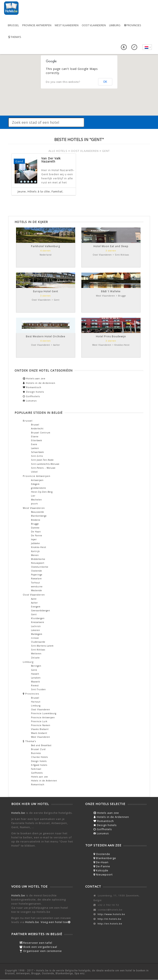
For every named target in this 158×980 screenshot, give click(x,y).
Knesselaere (38, 622)
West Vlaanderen (67, 25)
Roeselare (36, 579)
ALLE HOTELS (58, 151)
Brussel (13, 25)
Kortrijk (35, 551)
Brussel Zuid (38, 749)
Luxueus (30, 401)
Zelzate (35, 658)
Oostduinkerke (40, 567)
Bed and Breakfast (41, 745)
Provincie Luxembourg (44, 713)
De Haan (36, 532)
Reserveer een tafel (36, 943)
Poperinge (37, 575)
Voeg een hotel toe (56, 922)
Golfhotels (31, 396)
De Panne (37, 535)
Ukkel (34, 472)
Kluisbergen (38, 618)
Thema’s (14, 37)
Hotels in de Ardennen (39, 383)
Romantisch (32, 387)
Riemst (35, 686)
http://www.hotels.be (111, 914)
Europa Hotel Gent (46, 291)
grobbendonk (39, 488)
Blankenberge (39, 516)
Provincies (132, 25)
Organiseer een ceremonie (41, 951)
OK (105, 82)
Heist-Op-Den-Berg (42, 492)
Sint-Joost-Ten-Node (42, 460)
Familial (57, 191)
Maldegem (37, 634)
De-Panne (102, 866)
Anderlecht (37, 429)
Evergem (36, 607)
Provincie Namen (41, 725)
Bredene (36, 520)
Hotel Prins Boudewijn (111, 336)
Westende (36, 590)
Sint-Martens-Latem (42, 646)
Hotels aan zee (34, 378)
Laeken (35, 448)
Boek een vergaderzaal (38, 947)
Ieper (34, 539)
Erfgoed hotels (39, 765)
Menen (35, 555)
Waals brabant (39, 733)
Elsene (35, 437)
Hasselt (35, 674)
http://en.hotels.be (110, 924)
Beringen (36, 666)
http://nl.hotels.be (110, 919)
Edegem (35, 484)
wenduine (37, 587)
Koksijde (101, 870)
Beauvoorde (37, 512)
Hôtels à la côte (39, 191)
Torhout (36, 583)
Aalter (34, 603)
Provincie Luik (39, 721)
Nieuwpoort (38, 563)
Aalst (34, 599)
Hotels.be (18, 813)
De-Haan (101, 862)
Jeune (22, 191)
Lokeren (36, 630)
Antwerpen (37, 480)
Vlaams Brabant (40, 729)
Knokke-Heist (39, 547)
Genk (34, 670)
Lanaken (36, 678)
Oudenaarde (38, 642)
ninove (35, 638)
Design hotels (33, 392)
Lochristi (36, 626)
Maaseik (36, 682)
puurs (34, 504)
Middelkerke (38, 559)
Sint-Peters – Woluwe (43, 468)
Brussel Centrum (41, 433)
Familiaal (36, 769)
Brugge (35, 524)
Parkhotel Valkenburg (46, 246)
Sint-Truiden (38, 689)
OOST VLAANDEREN (85, 151)
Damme (35, 528)
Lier (33, 496)
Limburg (115, 25)
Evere (34, 444)
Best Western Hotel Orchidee (46, 336)
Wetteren (36, 654)
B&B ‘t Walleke (111, 291)
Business (36, 753)
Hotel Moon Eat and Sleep (111, 246)
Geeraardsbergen (41, 611)
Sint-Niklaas (38, 650)
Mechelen (36, 500)
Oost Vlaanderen (94, 25)
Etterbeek (37, 440)
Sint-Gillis (37, 456)
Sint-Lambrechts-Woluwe (45, 464)
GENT (106, 151)
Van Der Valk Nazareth (51, 160)
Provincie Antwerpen (37, 25)
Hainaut (36, 702)
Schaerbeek (37, 452)
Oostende (36, 571)
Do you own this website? (63, 82)
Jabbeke (35, 543)
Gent (34, 614)
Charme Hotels (39, 757)
